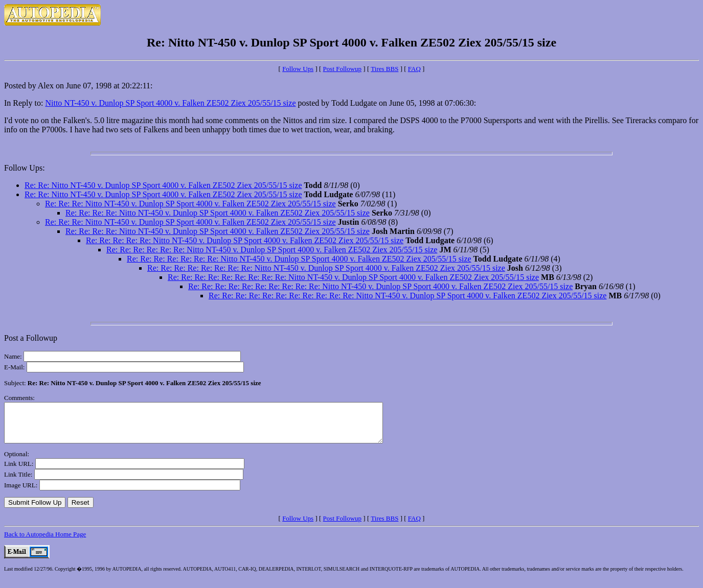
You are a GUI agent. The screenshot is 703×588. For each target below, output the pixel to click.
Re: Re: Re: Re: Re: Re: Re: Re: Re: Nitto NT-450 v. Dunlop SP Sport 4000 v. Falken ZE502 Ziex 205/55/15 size (353, 277)
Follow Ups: (25, 168)
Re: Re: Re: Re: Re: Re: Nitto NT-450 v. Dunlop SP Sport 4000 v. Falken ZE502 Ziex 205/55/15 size (272, 250)
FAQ (414, 69)
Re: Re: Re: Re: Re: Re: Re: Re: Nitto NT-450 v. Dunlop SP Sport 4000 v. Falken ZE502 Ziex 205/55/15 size (326, 268)
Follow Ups (298, 69)
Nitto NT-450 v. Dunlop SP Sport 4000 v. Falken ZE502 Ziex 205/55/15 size (170, 103)
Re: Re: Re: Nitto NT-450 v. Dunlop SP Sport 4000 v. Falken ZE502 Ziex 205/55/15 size (190, 204)
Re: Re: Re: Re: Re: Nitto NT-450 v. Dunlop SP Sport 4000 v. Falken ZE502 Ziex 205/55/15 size (245, 240)
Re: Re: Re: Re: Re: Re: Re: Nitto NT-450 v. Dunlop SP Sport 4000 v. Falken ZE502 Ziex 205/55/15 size (299, 259)
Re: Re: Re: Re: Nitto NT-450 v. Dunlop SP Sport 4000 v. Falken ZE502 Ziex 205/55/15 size (218, 213)
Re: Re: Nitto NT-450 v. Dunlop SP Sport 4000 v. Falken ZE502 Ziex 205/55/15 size (163, 185)
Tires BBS (384, 69)
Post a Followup (31, 338)
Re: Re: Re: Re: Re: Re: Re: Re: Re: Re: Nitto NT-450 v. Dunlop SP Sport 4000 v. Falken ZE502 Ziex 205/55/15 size (380, 286)
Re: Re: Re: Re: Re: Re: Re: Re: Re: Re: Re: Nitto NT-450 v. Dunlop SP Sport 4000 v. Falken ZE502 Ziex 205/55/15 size (407, 296)
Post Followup (343, 69)
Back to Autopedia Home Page (45, 542)
